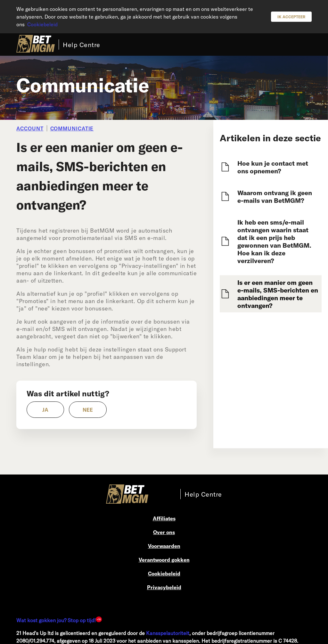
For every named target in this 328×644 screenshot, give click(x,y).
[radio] (45, 410)
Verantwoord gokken (164, 560)
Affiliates (164, 518)
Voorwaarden (164, 546)
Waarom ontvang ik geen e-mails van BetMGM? (275, 196)
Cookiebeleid (42, 24)
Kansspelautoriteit (168, 633)
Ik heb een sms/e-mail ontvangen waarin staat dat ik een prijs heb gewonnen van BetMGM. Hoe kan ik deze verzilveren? (274, 241)
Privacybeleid (164, 587)
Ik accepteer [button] (291, 17)
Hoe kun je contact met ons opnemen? (273, 167)
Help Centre (82, 45)
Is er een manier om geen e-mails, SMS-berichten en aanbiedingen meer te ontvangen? (278, 294)
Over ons (164, 532)
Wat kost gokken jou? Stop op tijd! (56, 620)
